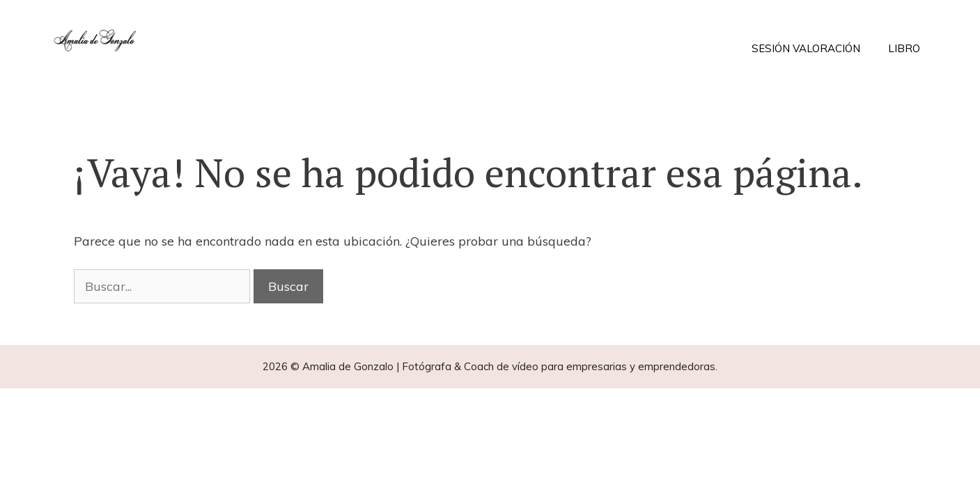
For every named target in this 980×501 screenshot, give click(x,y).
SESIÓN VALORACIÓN (806, 48)
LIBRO (904, 48)
